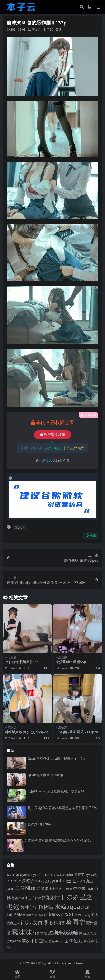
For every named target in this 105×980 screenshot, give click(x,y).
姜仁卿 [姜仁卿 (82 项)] (19, 898)
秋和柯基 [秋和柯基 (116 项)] (57, 923)
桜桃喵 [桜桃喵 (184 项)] (46, 907)
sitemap (80, 963)
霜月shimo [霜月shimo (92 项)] (56, 941)
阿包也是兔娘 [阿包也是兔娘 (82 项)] (88, 933)
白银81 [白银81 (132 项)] (67, 914)
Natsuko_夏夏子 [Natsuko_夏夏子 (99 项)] (72, 875)
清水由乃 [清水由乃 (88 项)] (32, 915)
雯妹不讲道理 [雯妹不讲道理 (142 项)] (35, 941)
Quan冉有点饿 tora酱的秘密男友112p (56, 758)
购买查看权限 (53, 435)
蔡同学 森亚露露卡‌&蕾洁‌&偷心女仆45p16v (59, 840)
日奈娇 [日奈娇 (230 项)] (70, 897)
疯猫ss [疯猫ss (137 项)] (54, 914)
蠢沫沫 (20, 527)
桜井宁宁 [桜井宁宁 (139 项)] (29, 907)
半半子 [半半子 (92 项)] (54, 889)
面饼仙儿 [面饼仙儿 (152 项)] (73, 941)
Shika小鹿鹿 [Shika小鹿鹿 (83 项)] (43, 881)
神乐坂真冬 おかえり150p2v (26, 732)
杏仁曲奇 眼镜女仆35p (22, 662)
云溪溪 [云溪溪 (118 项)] (42, 888)
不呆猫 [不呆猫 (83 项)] (81, 881)
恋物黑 (36, 30)
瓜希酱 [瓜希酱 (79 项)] (42, 915)
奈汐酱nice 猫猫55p (71, 662)
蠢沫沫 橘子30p (39, 824)
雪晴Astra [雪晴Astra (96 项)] (14, 941)
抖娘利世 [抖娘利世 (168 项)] (51, 897)
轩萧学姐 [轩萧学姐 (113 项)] (40, 933)
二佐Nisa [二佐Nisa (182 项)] (25, 888)
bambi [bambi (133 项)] (13, 874)
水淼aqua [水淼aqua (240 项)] (67, 907)
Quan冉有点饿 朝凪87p (45, 775)
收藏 (91, 536)
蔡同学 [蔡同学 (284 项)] (75, 922)
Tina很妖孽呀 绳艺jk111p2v (77, 732)
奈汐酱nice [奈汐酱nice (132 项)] (83, 888)
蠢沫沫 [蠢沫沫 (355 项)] (22, 932)
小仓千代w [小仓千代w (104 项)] (33, 898)
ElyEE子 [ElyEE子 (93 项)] (36, 875)
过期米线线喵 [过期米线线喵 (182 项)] (63, 932)
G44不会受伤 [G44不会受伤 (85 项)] (51, 875)
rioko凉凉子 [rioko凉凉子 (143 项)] (22, 881)
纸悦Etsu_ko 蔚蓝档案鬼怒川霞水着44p (57, 791)
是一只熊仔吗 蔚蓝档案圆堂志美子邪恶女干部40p (62, 810)
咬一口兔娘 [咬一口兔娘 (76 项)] (66, 889)
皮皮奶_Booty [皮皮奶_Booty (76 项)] (83, 915)
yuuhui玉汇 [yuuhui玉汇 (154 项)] (64, 881)
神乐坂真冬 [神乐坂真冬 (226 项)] (34, 922)
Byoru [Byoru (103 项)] (25, 875)
